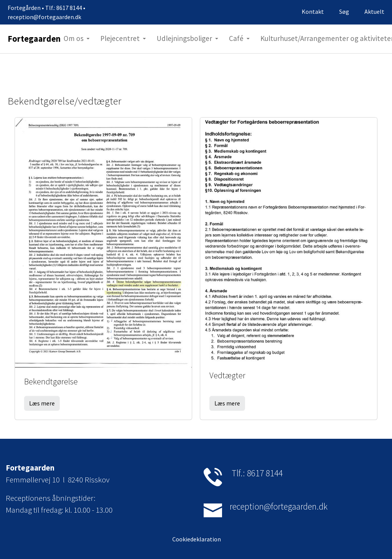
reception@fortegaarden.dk (279, 506)
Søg (344, 11)
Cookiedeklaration (196, 539)
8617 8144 (265, 473)
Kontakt (313, 11)
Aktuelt (374, 11)
